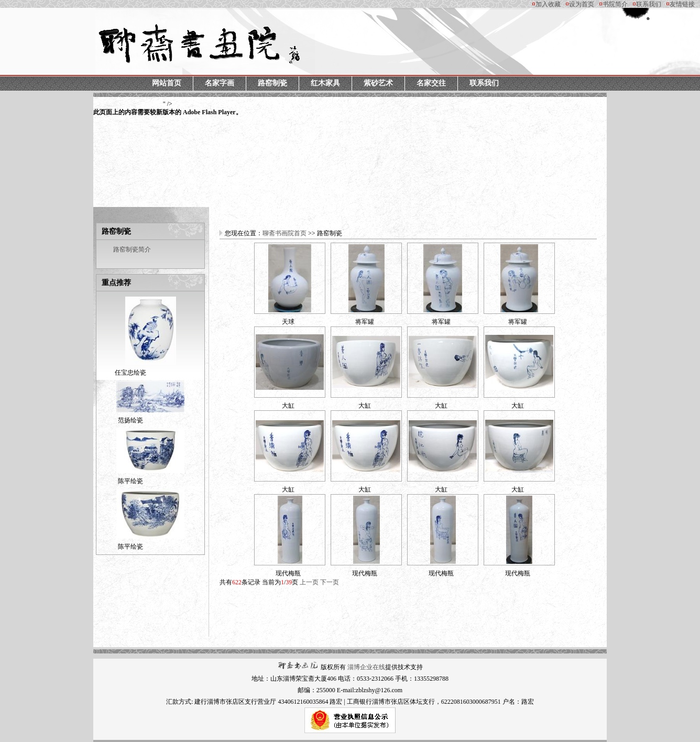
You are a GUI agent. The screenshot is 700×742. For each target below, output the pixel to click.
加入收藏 (548, 4)
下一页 (330, 582)
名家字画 (220, 83)
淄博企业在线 (366, 667)
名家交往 (431, 83)
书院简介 (615, 4)
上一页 (309, 582)
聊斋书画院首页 (285, 233)
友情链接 (682, 4)
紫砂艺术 (378, 83)
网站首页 (167, 83)
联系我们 (649, 4)
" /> (168, 108)
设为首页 (582, 4)
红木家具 (325, 83)
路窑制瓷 (272, 83)
